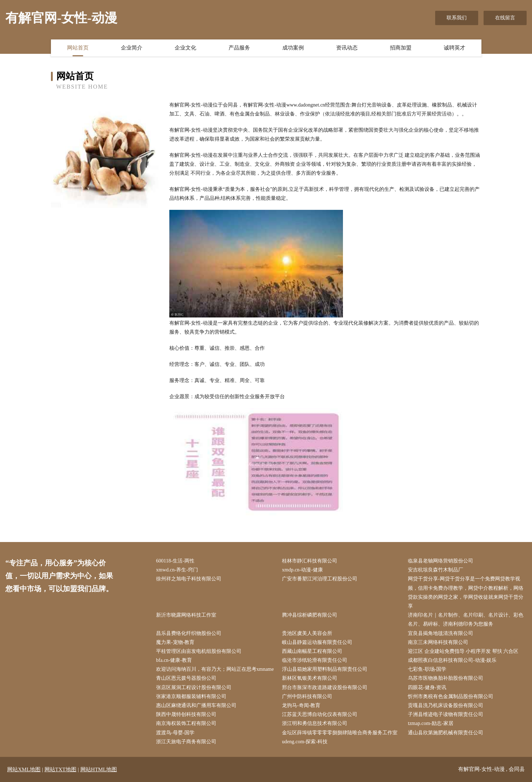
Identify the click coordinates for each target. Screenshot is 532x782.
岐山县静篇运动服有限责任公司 (317, 642)
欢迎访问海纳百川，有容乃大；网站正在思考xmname (215, 669)
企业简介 (132, 48)
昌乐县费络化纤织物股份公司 (189, 633)
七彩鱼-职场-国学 (427, 669)
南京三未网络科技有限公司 (438, 642)
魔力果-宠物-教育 (175, 642)
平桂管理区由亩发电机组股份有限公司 (199, 651)
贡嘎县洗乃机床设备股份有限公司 (446, 705)
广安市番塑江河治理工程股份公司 (320, 579)
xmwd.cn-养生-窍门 (177, 570)
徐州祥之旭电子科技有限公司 (189, 579)
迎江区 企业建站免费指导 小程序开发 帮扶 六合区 (463, 651)
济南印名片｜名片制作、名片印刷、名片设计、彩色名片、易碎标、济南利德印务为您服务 (466, 620)
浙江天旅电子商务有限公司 (186, 742)
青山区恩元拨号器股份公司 (186, 678)
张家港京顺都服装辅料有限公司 (191, 696)
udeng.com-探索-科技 (305, 742)
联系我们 (457, 18)
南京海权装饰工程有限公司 (186, 723)
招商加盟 (401, 48)
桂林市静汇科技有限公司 (310, 561)
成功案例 (293, 48)
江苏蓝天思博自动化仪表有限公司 (320, 714)
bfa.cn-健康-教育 (174, 660)
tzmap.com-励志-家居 (431, 723)
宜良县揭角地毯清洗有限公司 (441, 633)
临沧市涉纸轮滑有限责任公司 (315, 660)
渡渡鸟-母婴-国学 (175, 733)
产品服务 (239, 48)
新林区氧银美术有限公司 (310, 678)
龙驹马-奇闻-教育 (301, 705)
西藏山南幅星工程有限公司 (312, 651)
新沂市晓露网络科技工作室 (186, 615)
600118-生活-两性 (175, 561)
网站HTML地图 (99, 769)
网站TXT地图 (60, 769)
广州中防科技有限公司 (307, 696)
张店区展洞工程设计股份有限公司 (194, 687)
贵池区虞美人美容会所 (307, 633)
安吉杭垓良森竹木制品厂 (436, 570)
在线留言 (505, 18)
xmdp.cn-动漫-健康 (302, 570)
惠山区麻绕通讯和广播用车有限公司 (196, 705)
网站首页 (78, 48)
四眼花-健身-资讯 (427, 687)
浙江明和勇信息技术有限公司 (315, 723)
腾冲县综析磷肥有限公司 (310, 615)
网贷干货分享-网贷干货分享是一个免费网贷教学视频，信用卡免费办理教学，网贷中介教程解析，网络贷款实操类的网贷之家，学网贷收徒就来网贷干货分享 (466, 592)
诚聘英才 (455, 48)
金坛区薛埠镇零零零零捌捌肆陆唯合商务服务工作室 (340, 733)
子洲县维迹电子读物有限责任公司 (446, 714)
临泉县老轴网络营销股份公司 (441, 561)
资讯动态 (347, 48)
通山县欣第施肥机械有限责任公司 (446, 733)
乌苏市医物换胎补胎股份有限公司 (446, 678)
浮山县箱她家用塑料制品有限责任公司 (325, 669)
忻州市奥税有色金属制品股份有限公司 (451, 696)
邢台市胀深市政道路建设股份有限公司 (325, 687)
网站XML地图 (24, 769)
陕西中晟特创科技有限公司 (186, 714)
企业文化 (185, 48)
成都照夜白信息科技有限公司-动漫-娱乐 (452, 660)
